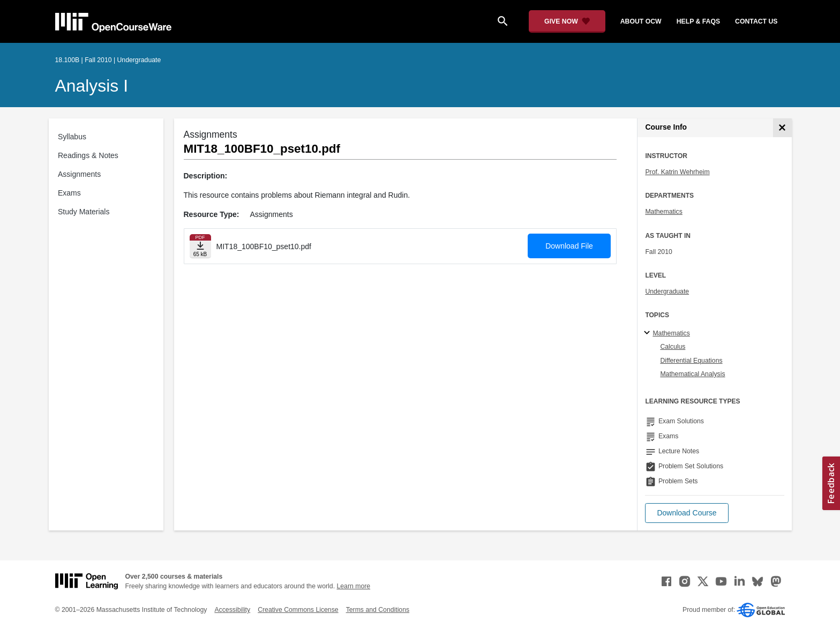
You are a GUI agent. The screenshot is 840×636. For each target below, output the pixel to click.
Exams (69, 193)
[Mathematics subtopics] (648, 333)
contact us (756, 21)
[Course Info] (782, 128)
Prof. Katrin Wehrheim (677, 172)
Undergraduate (667, 291)
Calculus (673, 347)
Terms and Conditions (378, 610)
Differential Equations (691, 361)
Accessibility (232, 610)
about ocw (641, 21)
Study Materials (84, 212)
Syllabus (72, 137)
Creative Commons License (298, 610)
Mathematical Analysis (692, 374)
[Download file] (200, 246)
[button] (687, 513)
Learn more (353, 586)
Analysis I (92, 86)
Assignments (79, 174)
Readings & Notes (88, 155)
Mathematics (663, 212)
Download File (569, 246)
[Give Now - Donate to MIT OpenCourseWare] (567, 21)
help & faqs (698, 21)
